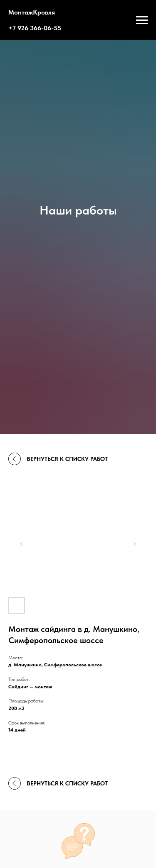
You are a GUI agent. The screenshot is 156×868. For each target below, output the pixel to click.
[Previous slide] (22, 544)
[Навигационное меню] (142, 20)
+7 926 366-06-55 (35, 28)
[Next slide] (134, 544)
